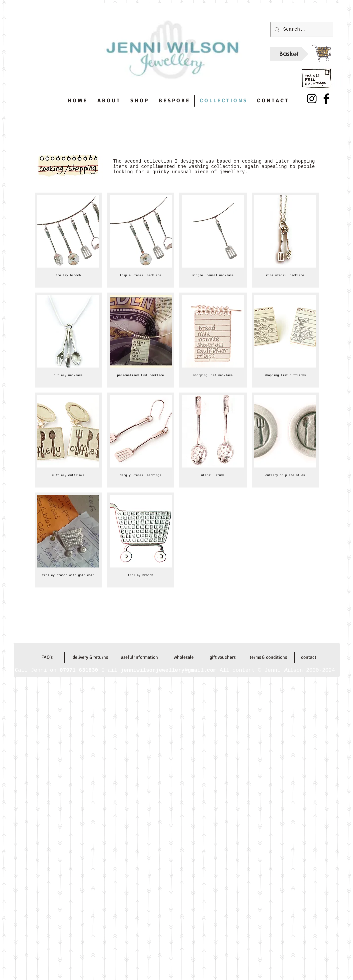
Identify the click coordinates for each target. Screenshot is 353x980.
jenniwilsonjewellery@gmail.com (170, 635)
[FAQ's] (47, 657)
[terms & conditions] (268, 657)
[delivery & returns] (90, 657)
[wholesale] (184, 657)
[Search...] (301, 29)
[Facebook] (326, 99)
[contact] (309, 657)
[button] (68, 240)
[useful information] (139, 657)
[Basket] (289, 54)
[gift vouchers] (223, 657)
